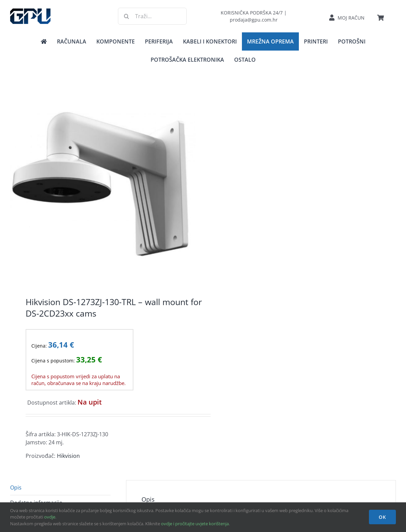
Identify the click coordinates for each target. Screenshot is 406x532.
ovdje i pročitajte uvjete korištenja (195, 524)
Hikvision (68, 456)
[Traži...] (152, 16)
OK (382, 517)
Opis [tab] (16, 487)
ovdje (50, 517)
